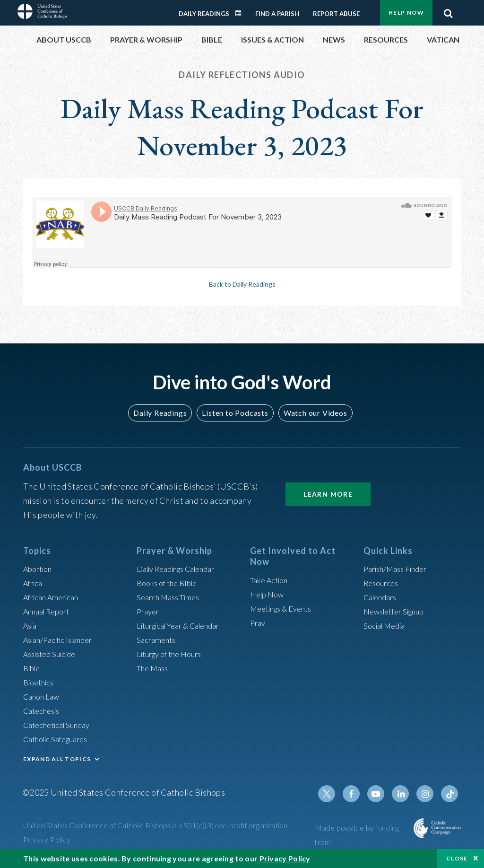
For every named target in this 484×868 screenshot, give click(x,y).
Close (457, 858)
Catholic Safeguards (60, 739)
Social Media (387, 625)
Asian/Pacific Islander (62, 640)
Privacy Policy (47, 839)
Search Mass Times (171, 597)
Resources (383, 583)
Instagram (428, 794)
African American (54, 597)
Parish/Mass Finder (399, 569)
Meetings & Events (285, 608)
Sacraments (158, 640)
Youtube (382, 794)
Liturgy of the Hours (173, 654)
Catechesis (44, 710)
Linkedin (405, 794)
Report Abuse (336, 14)
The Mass (154, 668)
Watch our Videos (311, 413)
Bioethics (41, 682)
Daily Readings (204, 14)
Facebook (360, 794)
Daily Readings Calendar (242, 13)
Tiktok (450, 794)
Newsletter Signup (398, 611)
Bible (33, 668)
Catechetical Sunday (60, 725)
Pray (259, 623)
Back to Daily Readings (242, 284)
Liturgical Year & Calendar (185, 625)
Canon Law (43, 696)
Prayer (149, 611)
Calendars (382, 597)
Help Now (406, 13)
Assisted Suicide (53, 654)
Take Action (271, 580)
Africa (34, 583)
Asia (31, 625)
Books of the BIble (170, 583)
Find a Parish (277, 14)
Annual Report (50, 611)
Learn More (328, 494)
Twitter (337, 794)
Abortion (40, 569)
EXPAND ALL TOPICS (57, 759)
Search (448, 11)
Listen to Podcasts (235, 413)
